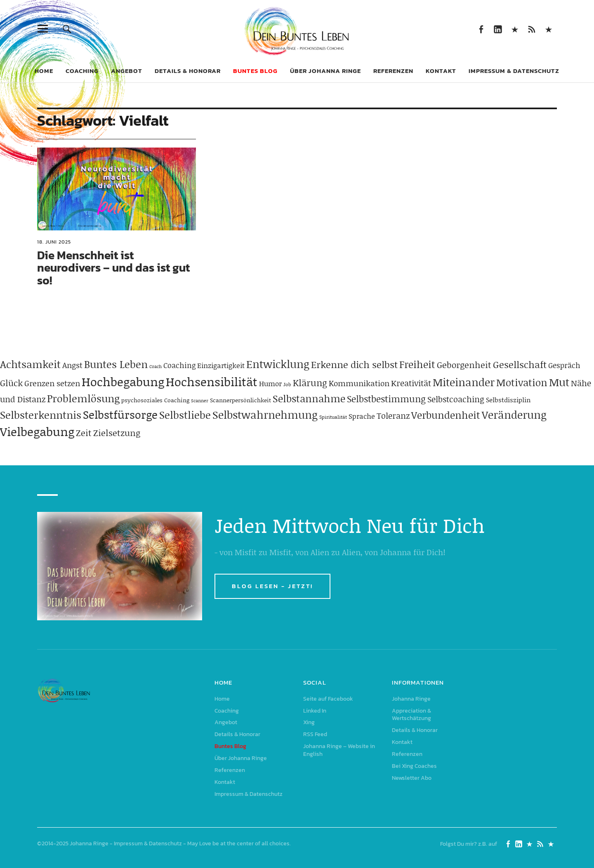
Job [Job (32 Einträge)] (287, 384)
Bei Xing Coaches (414, 766)
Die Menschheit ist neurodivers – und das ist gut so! (113, 268)
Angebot (127, 71)
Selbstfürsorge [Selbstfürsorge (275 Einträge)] (120, 414)
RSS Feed (532, 29)
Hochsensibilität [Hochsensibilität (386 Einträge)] (212, 381)
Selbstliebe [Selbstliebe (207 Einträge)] (185, 415)
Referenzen (393, 71)
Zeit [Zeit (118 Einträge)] (84, 433)
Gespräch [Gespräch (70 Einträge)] (564, 365)
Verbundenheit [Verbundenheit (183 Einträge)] (446, 415)
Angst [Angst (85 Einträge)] (72, 365)
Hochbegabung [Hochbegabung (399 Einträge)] (123, 381)
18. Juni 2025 (54, 242)
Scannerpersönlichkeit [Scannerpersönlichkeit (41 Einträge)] (240, 400)
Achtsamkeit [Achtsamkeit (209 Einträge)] (30, 364)
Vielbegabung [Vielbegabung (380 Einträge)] (37, 431)
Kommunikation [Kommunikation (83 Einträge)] (359, 383)
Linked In (498, 29)
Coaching (82, 71)
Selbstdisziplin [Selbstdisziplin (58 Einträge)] (508, 400)
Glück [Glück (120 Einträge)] (11, 383)
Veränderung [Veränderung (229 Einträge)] (514, 415)
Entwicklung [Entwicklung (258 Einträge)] (278, 364)
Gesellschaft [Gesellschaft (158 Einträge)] (520, 364)
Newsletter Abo (412, 778)
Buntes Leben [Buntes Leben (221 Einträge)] (116, 364)
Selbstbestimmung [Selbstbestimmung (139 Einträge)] (386, 399)
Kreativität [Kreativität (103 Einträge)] (411, 383)
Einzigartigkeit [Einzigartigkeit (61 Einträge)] (221, 365)
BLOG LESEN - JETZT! (272, 586)
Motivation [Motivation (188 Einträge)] (522, 382)
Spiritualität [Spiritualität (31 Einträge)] (333, 417)
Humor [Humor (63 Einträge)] (270, 383)
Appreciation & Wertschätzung (411, 715)
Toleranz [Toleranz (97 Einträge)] (393, 415)
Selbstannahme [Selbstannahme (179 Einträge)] (309, 398)
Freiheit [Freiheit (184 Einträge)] (417, 364)
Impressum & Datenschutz (514, 71)
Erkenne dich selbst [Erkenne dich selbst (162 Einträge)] (354, 364)
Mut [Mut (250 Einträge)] (559, 382)
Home (44, 71)
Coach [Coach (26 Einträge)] (156, 366)
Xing (515, 29)
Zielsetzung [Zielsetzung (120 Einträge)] (117, 433)
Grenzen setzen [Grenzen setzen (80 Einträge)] (52, 383)
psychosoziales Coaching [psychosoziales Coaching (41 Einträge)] (155, 400)
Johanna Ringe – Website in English (548, 29)
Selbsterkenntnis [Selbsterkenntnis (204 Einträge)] (41, 415)
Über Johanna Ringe (325, 71)
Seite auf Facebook (481, 29)
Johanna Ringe (411, 699)
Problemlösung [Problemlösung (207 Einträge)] (83, 398)
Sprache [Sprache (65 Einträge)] (362, 416)
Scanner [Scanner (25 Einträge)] (200, 401)
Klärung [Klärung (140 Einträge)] (310, 383)
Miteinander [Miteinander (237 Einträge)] (464, 382)
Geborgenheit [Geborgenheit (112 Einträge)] (464, 365)
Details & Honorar (188, 71)
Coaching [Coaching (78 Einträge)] (179, 365)
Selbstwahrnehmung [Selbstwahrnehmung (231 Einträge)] (265, 415)
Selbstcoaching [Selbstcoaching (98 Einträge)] (456, 399)
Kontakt (441, 71)
